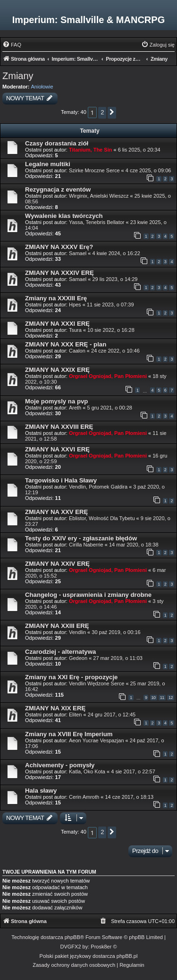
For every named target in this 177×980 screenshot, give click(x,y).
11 (162, 698)
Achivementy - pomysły (60, 765)
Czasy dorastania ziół (57, 143)
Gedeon (78, 658)
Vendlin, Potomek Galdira (98, 487)
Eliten (76, 715)
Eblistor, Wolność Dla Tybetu (102, 518)
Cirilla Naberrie (86, 545)
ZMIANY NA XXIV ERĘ (57, 564)
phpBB (72, 937)
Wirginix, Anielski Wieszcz (99, 196)
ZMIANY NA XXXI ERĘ (57, 324)
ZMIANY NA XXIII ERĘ (57, 626)
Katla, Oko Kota (87, 771)
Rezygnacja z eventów (58, 189)
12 (171, 698)
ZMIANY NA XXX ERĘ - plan (66, 344)
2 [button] (102, 112)
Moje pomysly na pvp (56, 401)
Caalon (77, 351)
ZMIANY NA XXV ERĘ (56, 512)
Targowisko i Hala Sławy (61, 480)
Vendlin (77, 632)
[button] (112, 113)
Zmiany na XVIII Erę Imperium (69, 734)
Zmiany (18, 76)
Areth (75, 408)
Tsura (75, 330)
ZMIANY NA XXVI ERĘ (57, 449)
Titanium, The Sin (90, 150)
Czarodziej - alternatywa (60, 652)
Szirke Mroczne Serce (94, 170)
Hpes (75, 305)
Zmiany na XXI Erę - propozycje (71, 677)
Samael (78, 253)
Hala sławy (41, 791)
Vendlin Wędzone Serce (97, 683)
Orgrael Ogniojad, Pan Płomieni (108, 376)
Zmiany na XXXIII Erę (56, 298)
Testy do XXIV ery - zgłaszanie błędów (81, 538)
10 (154, 698)
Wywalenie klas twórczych (64, 216)
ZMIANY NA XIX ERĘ (55, 708)
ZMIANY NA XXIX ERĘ (57, 370)
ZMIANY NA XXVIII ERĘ (59, 427)
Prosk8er (101, 947)
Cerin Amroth (84, 797)
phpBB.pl (127, 956)
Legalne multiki (48, 164)
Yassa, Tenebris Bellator (97, 222)
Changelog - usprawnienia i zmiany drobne (88, 595)
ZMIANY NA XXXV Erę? (59, 247)
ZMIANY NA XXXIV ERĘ (59, 273)
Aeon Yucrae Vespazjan (97, 740)
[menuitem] (12, 45)
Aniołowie (42, 87)
